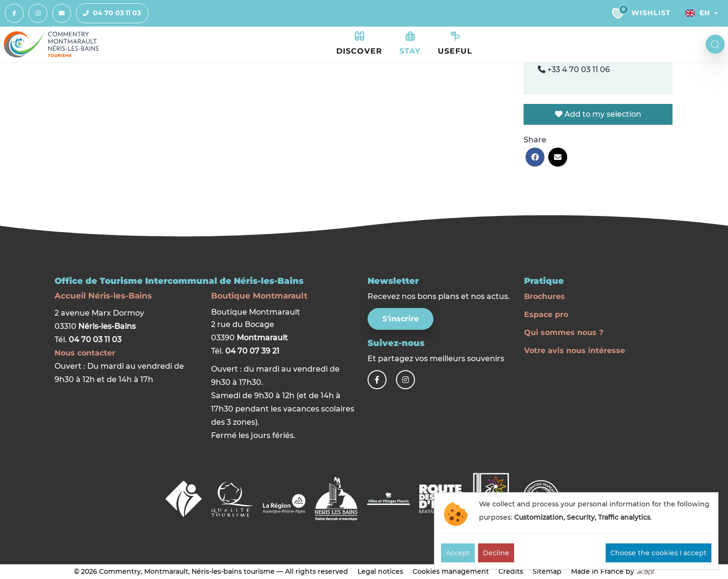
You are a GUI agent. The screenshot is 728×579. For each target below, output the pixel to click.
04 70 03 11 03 (109, 13)
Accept (458, 553)
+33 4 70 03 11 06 (574, 70)
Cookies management (451, 571)
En (698, 13)
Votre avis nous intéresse (575, 350)
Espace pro (546, 314)
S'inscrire (401, 319)
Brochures (544, 296)
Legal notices (380, 571)
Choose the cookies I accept (659, 553)
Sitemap (547, 571)
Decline (496, 553)
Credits (511, 571)
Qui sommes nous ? (564, 332)
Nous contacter (85, 353)
